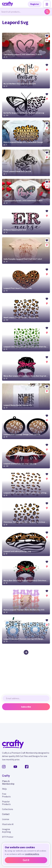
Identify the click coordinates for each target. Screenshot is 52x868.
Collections (8, 809)
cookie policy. (32, 854)
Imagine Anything (6, 830)
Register (35, 4)
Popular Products (6, 803)
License (6, 819)
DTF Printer (8, 837)
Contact (6, 814)
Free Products (6, 795)
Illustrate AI (8, 824)
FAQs (4, 789)
